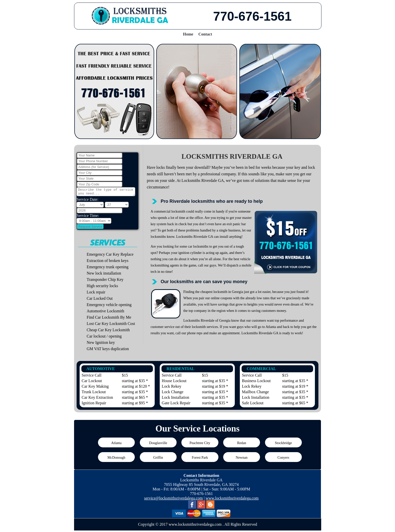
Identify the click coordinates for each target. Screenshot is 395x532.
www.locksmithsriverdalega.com (232, 500)
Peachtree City (200, 444)
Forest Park (200, 459)
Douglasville (158, 444)
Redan (242, 444)
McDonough (116, 459)
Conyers (284, 459)
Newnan (242, 459)
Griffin (158, 459)
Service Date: (88, 201)
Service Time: (88, 217)
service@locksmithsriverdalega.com (173, 500)
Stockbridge (283, 444)
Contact (205, 34)
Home (188, 34)
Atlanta (116, 444)
